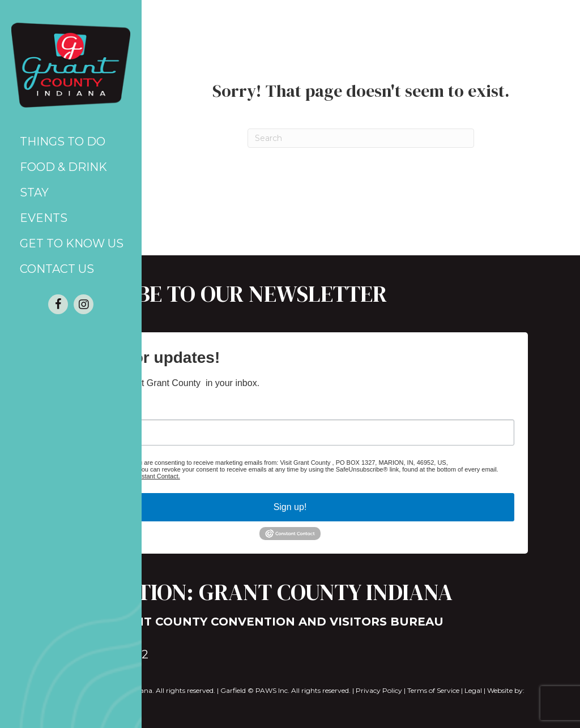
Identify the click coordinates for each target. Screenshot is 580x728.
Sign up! (290, 507)
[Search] (361, 138)
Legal (473, 690)
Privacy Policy (379, 690)
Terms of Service (433, 690)
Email (78, 408)
